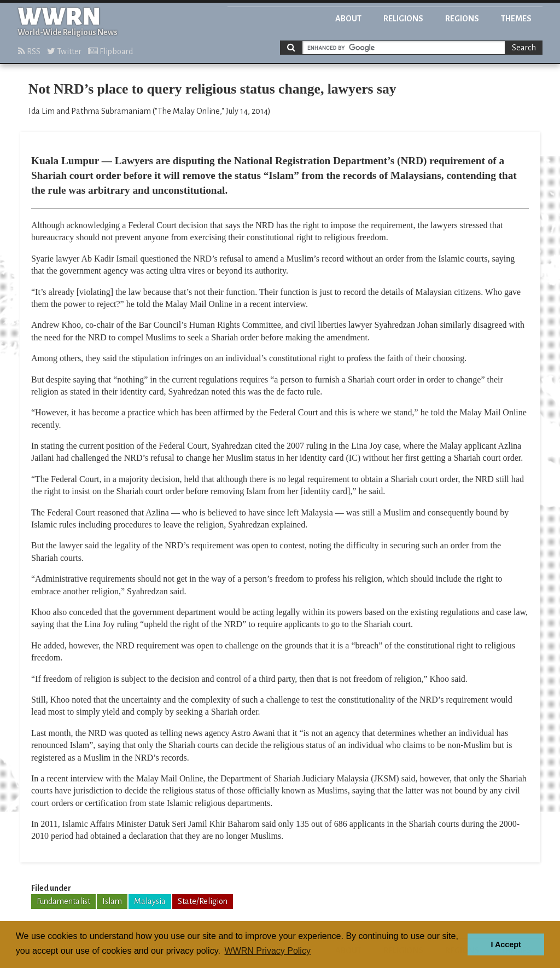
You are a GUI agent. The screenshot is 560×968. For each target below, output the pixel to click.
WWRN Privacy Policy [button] (268, 951)
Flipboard (110, 51)
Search (524, 48)
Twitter (64, 51)
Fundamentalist (63, 901)
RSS (29, 51)
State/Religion (203, 901)
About (348, 19)
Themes (516, 19)
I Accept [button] (506, 944)
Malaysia (150, 901)
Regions (462, 19)
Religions (403, 19)
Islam (112, 901)
